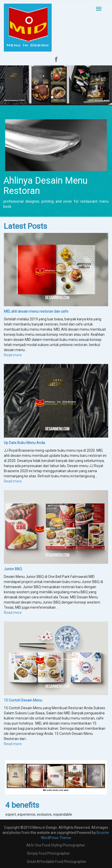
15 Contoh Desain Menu (23, 700)
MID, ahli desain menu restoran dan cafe (36, 311)
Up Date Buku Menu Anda (24, 443)
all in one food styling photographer (56, 845)
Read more (13, 355)
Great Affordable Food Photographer (57, 862)
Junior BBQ (13, 569)
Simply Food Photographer (48, 853)
